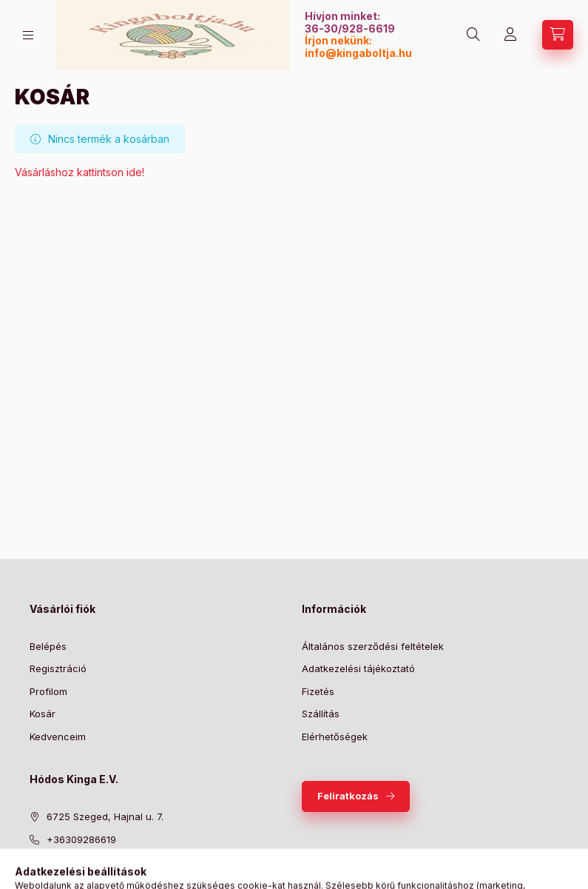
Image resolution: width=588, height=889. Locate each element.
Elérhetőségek (335, 737)
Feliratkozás (348, 796)
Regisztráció (58, 668)
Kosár (43, 714)
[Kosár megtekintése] (558, 35)
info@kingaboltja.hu (358, 53)
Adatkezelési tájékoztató (358, 668)
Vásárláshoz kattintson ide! (80, 172)
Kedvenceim (58, 737)
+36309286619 (81, 839)
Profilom (48, 691)
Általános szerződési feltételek (373, 646)
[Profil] (510, 35)
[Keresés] (473, 35)
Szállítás (321, 714)
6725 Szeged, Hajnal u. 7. (105, 816)
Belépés (48, 646)
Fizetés (318, 691)
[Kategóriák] (28, 35)
